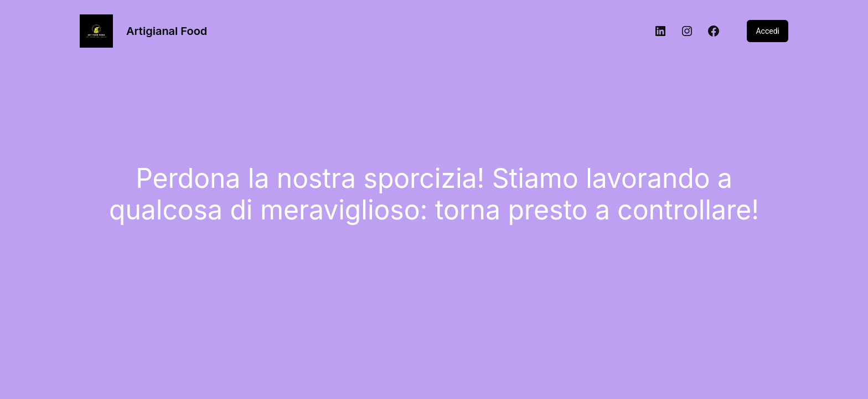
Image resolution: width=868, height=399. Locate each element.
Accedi (768, 31)
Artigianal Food (167, 31)
